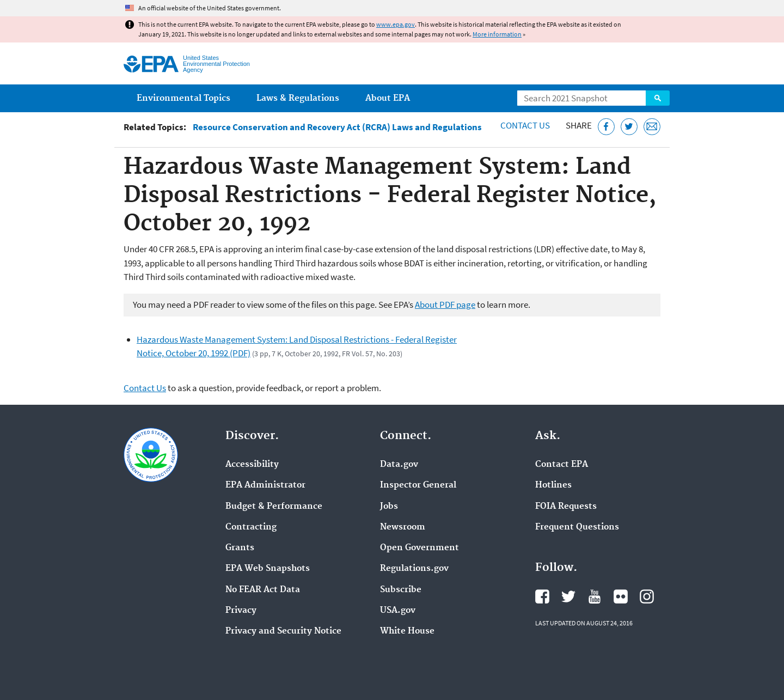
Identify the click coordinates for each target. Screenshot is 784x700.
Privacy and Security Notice (283, 631)
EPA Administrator (265, 485)
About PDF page (445, 305)
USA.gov (398, 611)
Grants (240, 548)
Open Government (419, 548)
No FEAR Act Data (263, 590)
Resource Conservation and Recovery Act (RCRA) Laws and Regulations (337, 127)
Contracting (251, 527)
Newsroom (403, 527)
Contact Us (525, 125)
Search (658, 98)
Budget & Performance (274, 507)
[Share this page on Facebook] (606, 127)
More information (497, 34)
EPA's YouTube (595, 596)
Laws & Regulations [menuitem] (298, 98)
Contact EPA (562, 465)
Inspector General (418, 485)
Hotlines (553, 485)
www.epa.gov (396, 24)
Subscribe (401, 590)
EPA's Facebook (542, 596)
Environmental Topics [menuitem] (183, 98)
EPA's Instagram (647, 596)
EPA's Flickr (621, 596)
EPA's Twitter (568, 596)
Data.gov (399, 465)
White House (407, 631)
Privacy (241, 611)
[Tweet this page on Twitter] (629, 127)
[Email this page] (652, 127)
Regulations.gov (414, 569)
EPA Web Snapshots (268, 569)
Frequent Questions (577, 527)
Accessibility (252, 465)
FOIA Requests (566, 507)
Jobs (389, 507)
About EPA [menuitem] (388, 98)
